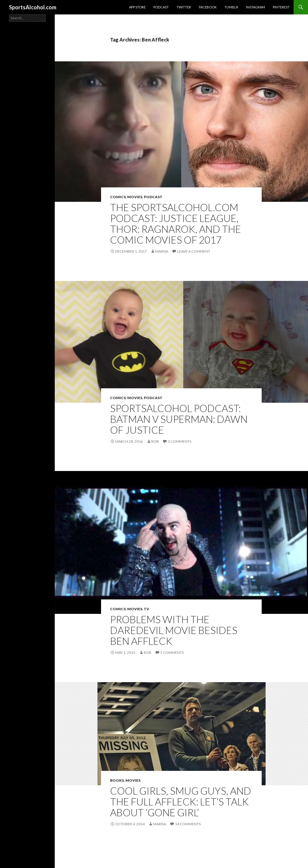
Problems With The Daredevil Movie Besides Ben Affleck (174, 630)
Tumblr (231, 7)
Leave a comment (194, 251)
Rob (155, 441)
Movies (135, 197)
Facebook (208, 7)
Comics (118, 197)
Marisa (162, 251)
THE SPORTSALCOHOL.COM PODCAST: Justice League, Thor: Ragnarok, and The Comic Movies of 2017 (176, 223)
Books (117, 780)
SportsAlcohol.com (33, 7)
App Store (137, 7)
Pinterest (281, 7)
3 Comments (180, 441)
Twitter (184, 7)
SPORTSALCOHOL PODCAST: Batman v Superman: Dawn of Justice (179, 419)
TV (146, 609)
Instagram (256, 7)
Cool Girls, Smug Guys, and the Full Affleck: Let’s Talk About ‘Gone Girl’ (181, 802)
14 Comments (188, 824)
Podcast (161, 7)
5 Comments (172, 653)
